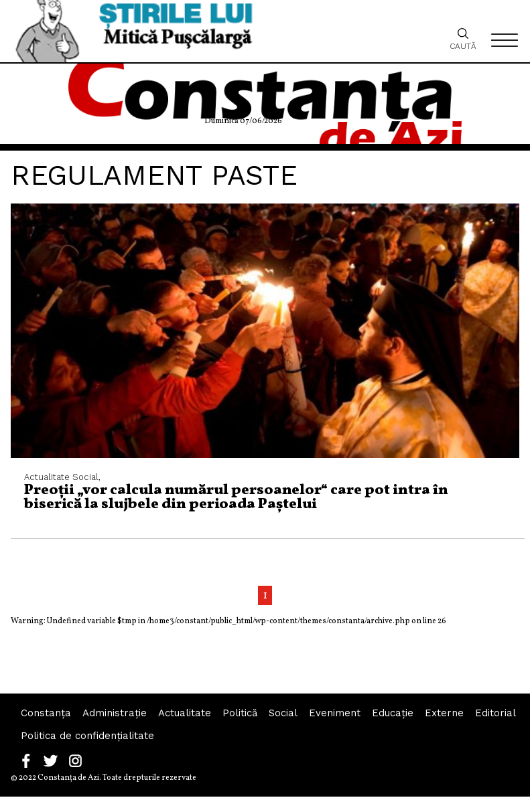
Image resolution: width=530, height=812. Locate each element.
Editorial (495, 713)
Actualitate (185, 713)
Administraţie (115, 713)
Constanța (46, 713)
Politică (240, 713)
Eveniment (335, 713)
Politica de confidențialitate (87, 736)
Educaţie (393, 713)
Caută (463, 39)
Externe (444, 713)
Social (283, 713)
